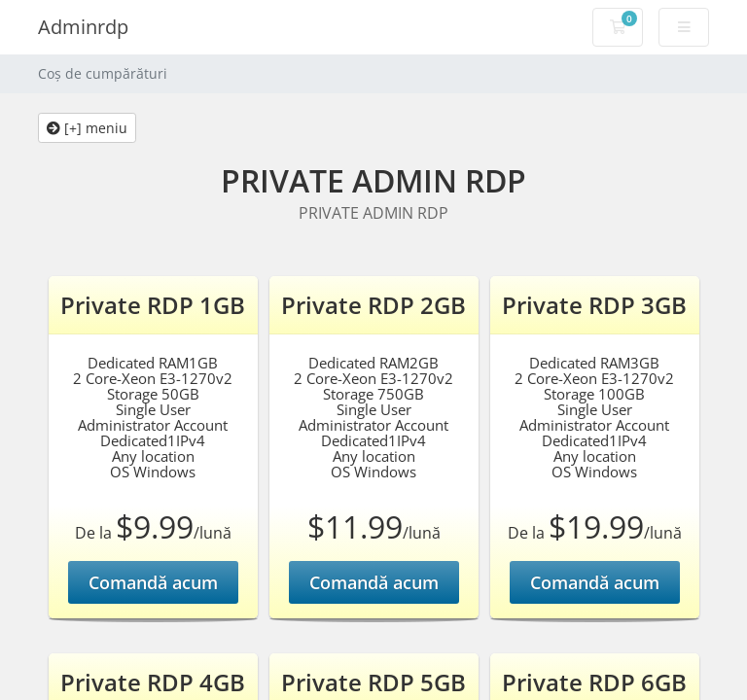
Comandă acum (153, 582)
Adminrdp (83, 27)
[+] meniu (87, 128)
